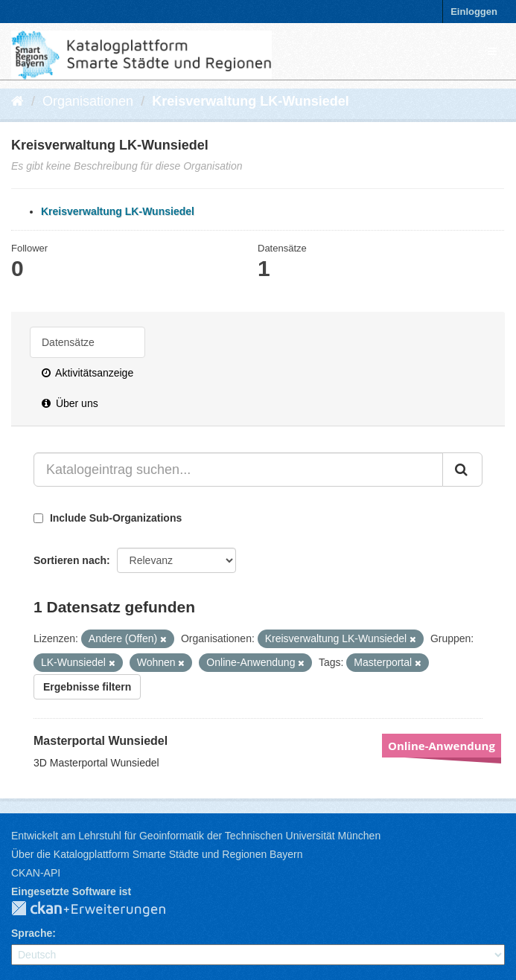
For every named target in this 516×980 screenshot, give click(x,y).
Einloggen (474, 12)
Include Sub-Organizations (108, 518)
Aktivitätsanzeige (87, 373)
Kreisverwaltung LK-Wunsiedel (251, 101)
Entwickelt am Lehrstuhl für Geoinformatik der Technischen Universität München (196, 836)
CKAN (101, 909)
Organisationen (88, 101)
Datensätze (68, 342)
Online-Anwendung (442, 746)
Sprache (32, 933)
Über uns (70, 403)
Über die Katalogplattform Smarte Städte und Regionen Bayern (157, 854)
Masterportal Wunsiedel (101, 741)
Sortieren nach (70, 560)
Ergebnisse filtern (87, 687)
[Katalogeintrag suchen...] (238, 470)
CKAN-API (36, 873)
